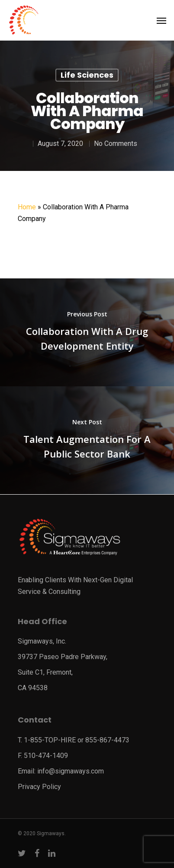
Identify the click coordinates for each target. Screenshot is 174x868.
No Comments (116, 144)
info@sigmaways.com (71, 771)
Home (27, 207)
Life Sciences (87, 75)
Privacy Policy (39, 787)
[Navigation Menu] (161, 20)
